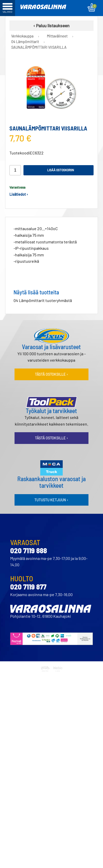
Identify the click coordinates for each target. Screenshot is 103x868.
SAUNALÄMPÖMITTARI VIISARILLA (39, 47)
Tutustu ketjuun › (51, 500)
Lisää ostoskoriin (61, 170)
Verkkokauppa (22, 36)
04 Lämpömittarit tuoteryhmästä (43, 300)
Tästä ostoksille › (51, 374)
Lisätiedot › (19, 194)
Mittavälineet (57, 36)
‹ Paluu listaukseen (51, 25)
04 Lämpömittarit (25, 42)
